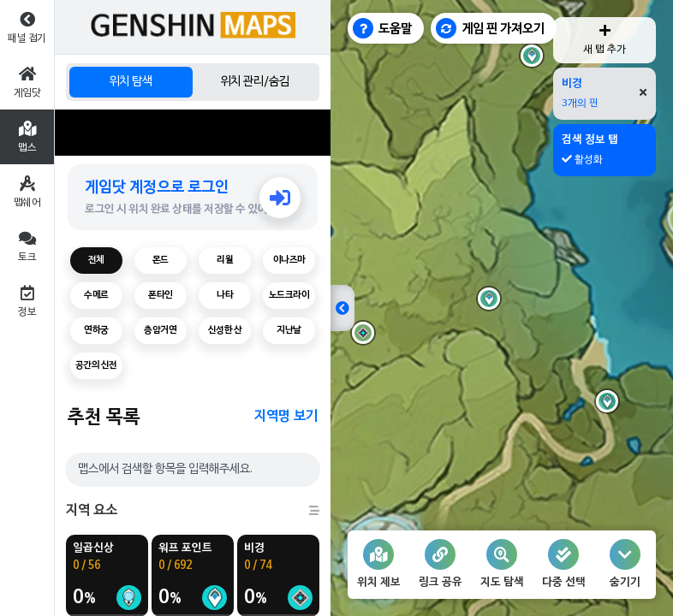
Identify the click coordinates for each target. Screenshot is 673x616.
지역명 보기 (286, 417)
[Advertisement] (193, 133)
